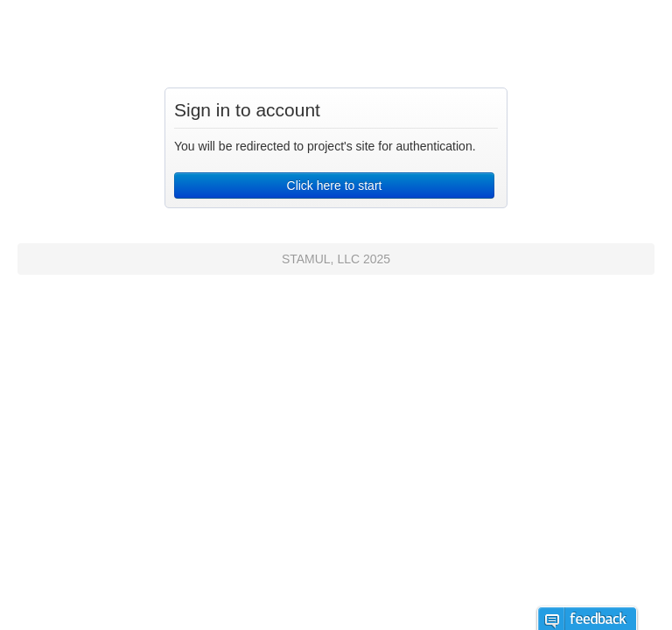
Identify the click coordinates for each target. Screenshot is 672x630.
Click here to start (335, 185)
